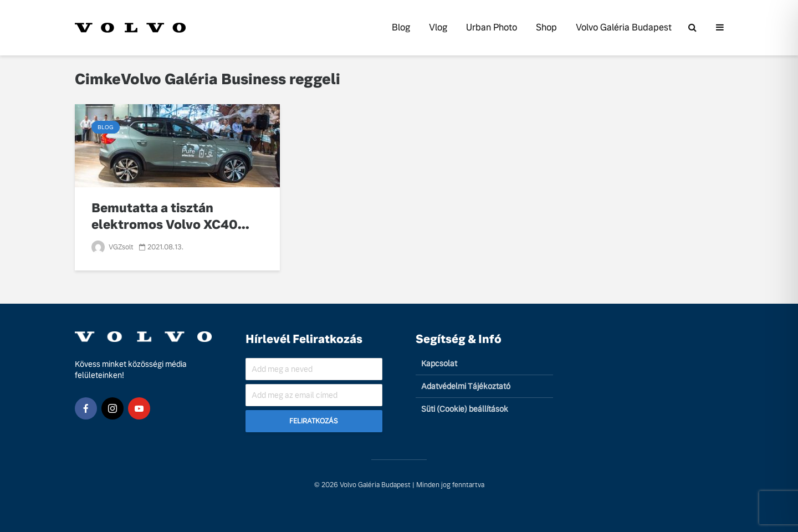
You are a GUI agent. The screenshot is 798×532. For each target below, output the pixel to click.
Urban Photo (492, 27)
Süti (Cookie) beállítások (465, 409)
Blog (401, 27)
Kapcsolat (439, 364)
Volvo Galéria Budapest (624, 27)
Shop (546, 27)
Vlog (438, 27)
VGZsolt (112, 247)
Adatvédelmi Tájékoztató (466, 386)
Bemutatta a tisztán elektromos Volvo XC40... (170, 216)
